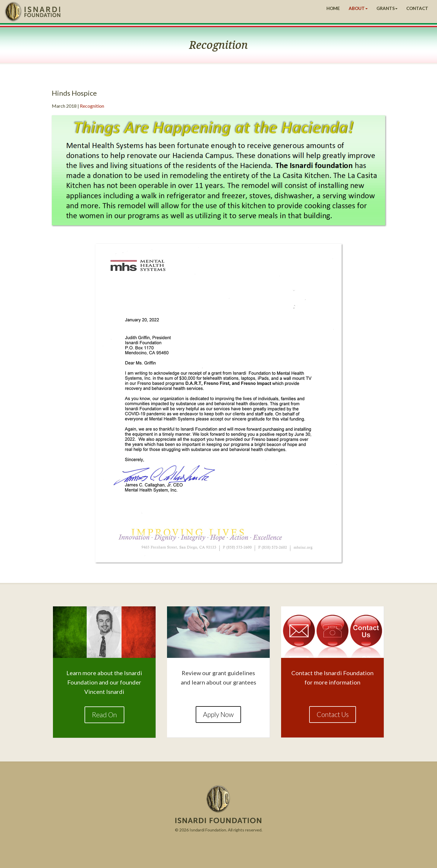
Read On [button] (104, 715)
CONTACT (417, 8)
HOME (333, 8)
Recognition (92, 106)
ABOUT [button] (358, 8)
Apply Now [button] (218, 714)
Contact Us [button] (333, 714)
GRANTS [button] (387, 8)
